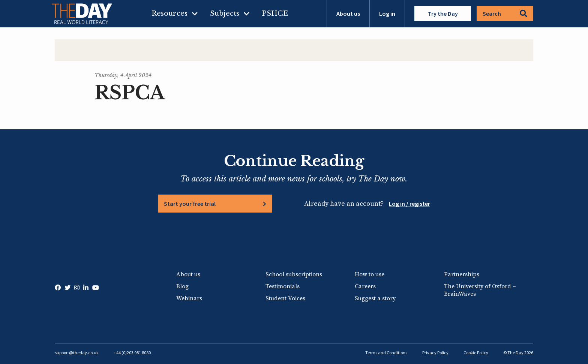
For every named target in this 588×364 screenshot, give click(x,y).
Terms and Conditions (386, 353)
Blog (182, 286)
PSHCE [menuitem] (275, 13)
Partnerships (462, 274)
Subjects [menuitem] (225, 13)
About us (348, 13)
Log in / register (409, 204)
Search (505, 13)
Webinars (189, 298)
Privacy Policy (435, 353)
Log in (387, 13)
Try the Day (443, 13)
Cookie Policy (476, 353)
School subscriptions (294, 274)
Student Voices (285, 298)
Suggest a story (375, 298)
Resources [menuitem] (169, 13)
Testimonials (283, 286)
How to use (370, 274)
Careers (365, 286)
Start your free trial (190, 204)
